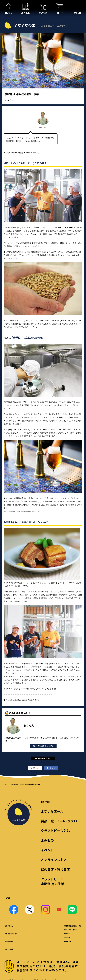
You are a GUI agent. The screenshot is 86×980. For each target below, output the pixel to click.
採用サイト (68, 941)
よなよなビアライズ (11, 934)
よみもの (15, 784)
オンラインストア (54, 860)
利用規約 (67, 934)
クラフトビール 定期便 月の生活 (53, 881)
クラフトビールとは (55, 831)
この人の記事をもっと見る (43, 746)
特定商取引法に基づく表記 (73, 926)
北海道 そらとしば (10, 941)
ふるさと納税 (9, 949)
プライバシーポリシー (71, 930)
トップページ (6, 784)
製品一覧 (60, 821)
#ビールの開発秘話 (43, 758)
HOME (46, 802)
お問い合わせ (9, 926)
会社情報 (67, 937)
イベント (47, 850)
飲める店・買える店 (55, 869)
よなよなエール (52, 811)
